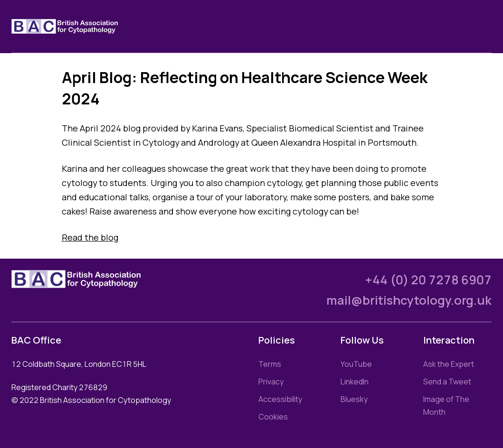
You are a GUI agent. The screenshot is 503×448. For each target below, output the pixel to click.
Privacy (271, 382)
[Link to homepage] (76, 26)
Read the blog (90, 237)
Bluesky (354, 399)
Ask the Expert (449, 364)
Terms (270, 364)
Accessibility (280, 399)
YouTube (356, 364)
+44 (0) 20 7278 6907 (428, 280)
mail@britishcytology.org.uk (409, 300)
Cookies (273, 417)
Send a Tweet (447, 382)
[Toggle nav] (484, 27)
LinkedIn (355, 382)
